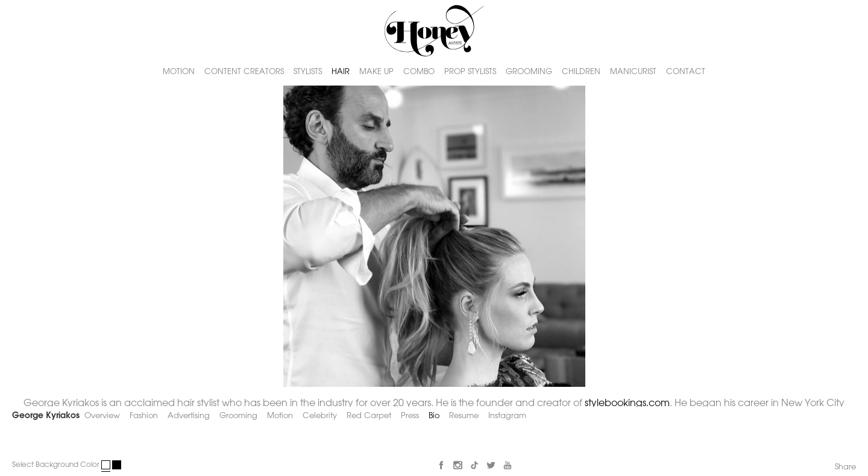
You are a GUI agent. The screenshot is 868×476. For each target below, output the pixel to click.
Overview (102, 416)
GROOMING (529, 71)
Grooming (238, 416)
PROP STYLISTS (470, 71)
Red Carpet (369, 416)
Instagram (507, 416)
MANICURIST (633, 71)
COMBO (419, 71)
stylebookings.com (627, 404)
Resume (464, 416)
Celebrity (320, 416)
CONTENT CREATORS (244, 71)
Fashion (144, 416)
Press (410, 416)
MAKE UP (376, 71)
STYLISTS (308, 71)
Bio (434, 416)
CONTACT (686, 71)
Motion (280, 416)
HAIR (341, 71)
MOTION (179, 71)
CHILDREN (581, 71)
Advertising (189, 416)
